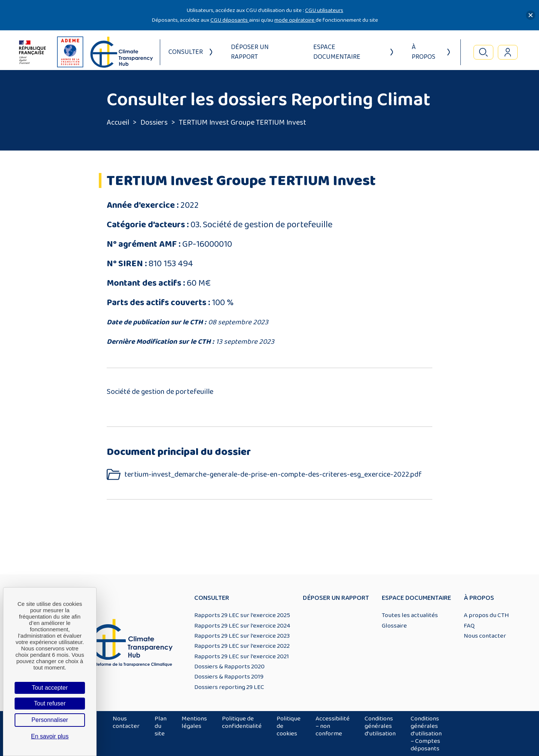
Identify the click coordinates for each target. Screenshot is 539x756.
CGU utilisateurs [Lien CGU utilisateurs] (324, 10)
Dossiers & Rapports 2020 (229, 667)
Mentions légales (194, 722)
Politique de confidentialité (242, 722)
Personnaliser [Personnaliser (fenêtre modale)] (50, 720)
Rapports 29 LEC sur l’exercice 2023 (242, 636)
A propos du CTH (486, 615)
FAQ (469, 626)
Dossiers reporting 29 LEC (229, 687)
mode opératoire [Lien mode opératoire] (295, 20)
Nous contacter (485, 636)
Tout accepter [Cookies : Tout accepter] (50, 688)
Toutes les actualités (410, 615)
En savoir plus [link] (50, 736)
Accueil (118, 122)
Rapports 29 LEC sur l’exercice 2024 (242, 626)
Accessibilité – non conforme (333, 726)
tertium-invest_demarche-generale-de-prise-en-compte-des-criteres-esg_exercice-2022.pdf (273, 475)
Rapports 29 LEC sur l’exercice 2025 (242, 615)
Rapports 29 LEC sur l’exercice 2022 (242, 646)
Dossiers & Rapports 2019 (229, 677)
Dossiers (154, 122)
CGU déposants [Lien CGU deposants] (230, 20)
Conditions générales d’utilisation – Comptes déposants (426, 734)
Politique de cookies (289, 726)
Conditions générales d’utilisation (380, 726)
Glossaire (394, 626)
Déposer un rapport (250, 52)
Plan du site (161, 726)
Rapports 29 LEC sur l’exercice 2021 (242, 656)
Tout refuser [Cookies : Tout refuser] (50, 703)
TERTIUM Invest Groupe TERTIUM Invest (243, 122)
